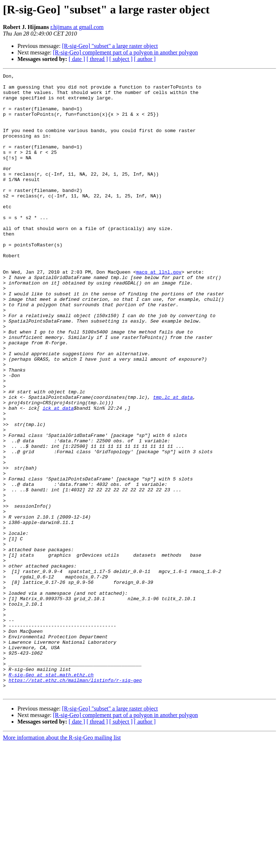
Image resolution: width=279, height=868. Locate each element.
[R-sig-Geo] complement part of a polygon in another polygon (126, 52)
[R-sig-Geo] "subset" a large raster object (110, 46)
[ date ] (77, 59)
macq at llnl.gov (159, 312)
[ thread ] (97, 59)
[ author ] (145, 59)
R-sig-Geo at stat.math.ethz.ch (51, 795)
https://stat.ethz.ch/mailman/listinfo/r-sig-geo (75, 802)
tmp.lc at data (173, 462)
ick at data (58, 475)
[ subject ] (121, 59)
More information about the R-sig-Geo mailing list (62, 862)
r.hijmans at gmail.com (77, 27)
